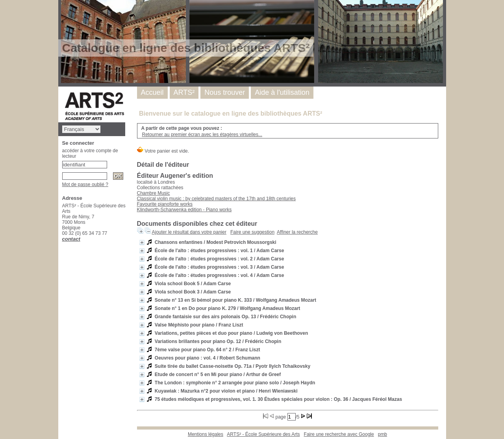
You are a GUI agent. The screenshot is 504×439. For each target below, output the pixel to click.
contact (71, 239)
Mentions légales (206, 434)
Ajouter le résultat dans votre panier (189, 232)
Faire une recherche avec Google (339, 434)
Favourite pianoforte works (165, 204)
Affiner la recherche (297, 232)
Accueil (152, 92)
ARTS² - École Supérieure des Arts (263, 434)
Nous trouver (225, 92)
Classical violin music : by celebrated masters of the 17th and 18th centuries (217, 199)
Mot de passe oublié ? (85, 184)
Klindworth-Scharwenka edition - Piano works (184, 210)
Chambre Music (154, 193)
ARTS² (184, 92)
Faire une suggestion (252, 232)
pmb (383, 434)
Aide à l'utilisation (282, 92)
